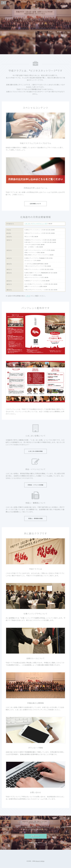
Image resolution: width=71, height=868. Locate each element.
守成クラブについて (35, 843)
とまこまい (28, 224)
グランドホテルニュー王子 (40, 224)
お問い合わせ (35, 836)
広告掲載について (35, 204)
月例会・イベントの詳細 (35, 485)
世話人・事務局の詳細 (36, 518)
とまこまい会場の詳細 (36, 451)
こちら (28, 296)
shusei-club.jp (40, 861)
